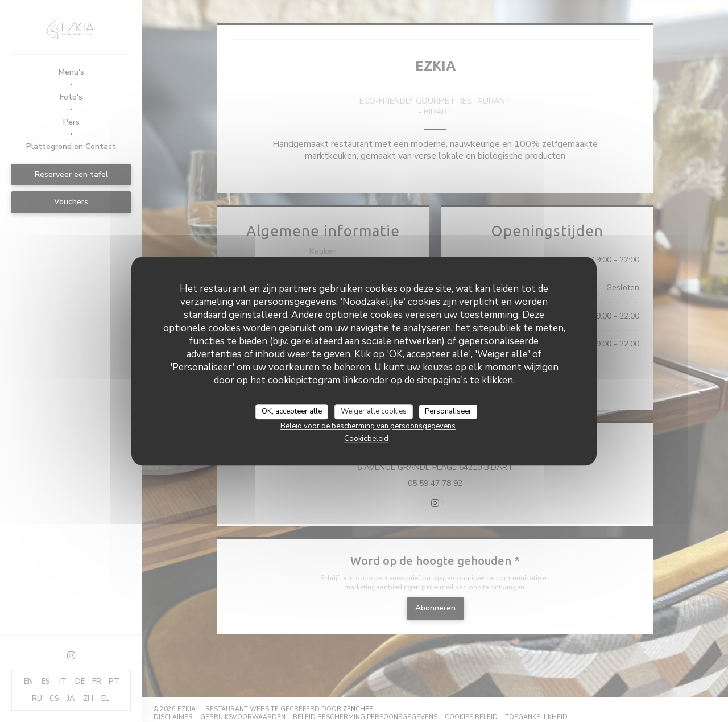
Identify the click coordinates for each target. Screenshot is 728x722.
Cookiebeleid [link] (366, 439)
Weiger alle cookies (374, 411)
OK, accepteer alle (292, 411)
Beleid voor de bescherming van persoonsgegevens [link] (368, 426)
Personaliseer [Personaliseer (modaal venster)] (448, 411)
